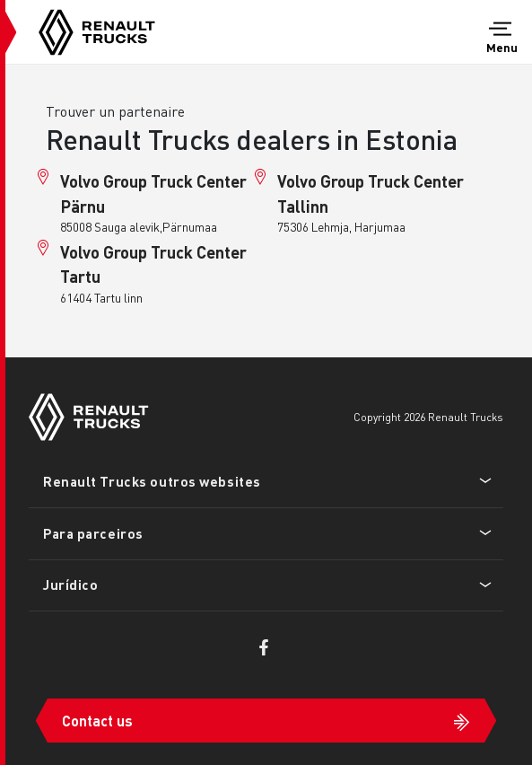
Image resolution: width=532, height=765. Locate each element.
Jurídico (70, 585)
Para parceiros (93, 533)
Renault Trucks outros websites (152, 481)
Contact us (97, 721)
